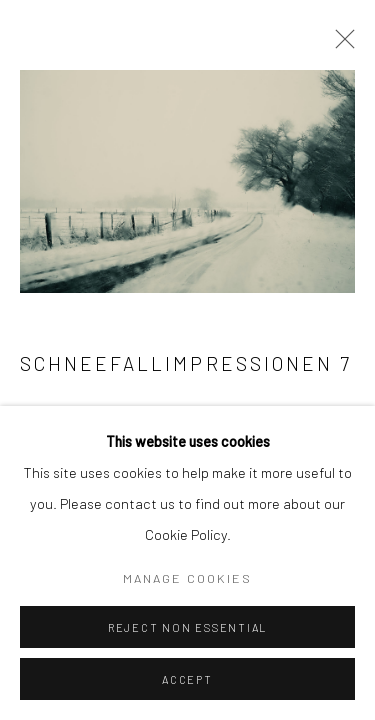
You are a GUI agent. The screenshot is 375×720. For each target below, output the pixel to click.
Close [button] (340, 45)
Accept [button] (187, 679)
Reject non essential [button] (187, 627)
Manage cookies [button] (187, 578)
